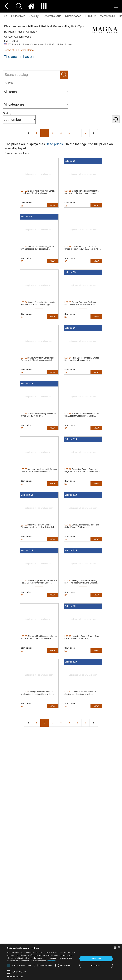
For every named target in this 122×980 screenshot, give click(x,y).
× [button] (119, 947)
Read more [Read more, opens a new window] (51, 961)
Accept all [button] (96, 959)
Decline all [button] (96, 965)
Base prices (54, 144)
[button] (42, 977)
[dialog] (61, 962)
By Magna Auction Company (21, 32)
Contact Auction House (18, 37)
